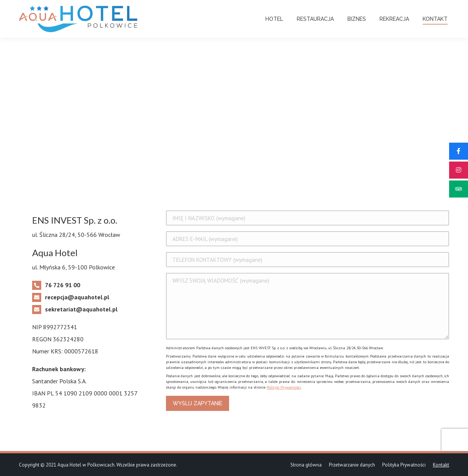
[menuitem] (274, 19)
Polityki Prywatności (284, 387)
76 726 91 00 (63, 285)
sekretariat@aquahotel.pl (81, 309)
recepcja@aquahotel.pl (77, 297)
